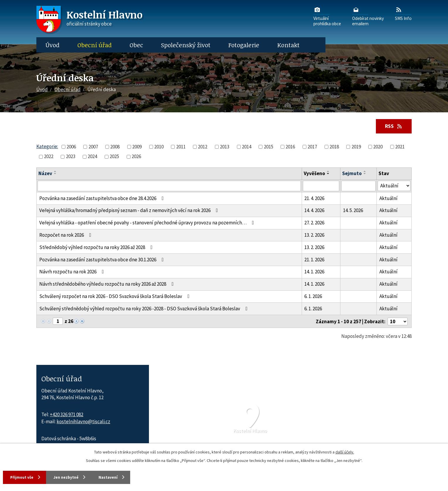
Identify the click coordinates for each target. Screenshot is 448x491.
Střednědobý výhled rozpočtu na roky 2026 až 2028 (97, 248)
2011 (181, 147)
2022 (49, 157)
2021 (400, 147)
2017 (312, 147)
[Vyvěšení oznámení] (321, 186)
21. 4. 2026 (314, 199)
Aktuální (388, 199)
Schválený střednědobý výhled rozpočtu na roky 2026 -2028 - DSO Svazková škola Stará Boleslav (145, 309)
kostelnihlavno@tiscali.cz (83, 422)
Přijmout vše (23, 477)
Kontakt (289, 45)
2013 (225, 147)
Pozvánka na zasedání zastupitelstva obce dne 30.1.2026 (103, 260)
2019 (356, 147)
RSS (393, 126)
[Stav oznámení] (394, 186)
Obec (136, 45)
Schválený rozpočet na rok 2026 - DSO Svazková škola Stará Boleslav (116, 297)
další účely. (345, 451)
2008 (115, 147)
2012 (203, 147)
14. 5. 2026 (353, 211)
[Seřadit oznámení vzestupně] (55, 172)
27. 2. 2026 (314, 223)
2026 (136, 157)
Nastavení (120, 477)
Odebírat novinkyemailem (368, 16)
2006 (71, 147)
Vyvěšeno (314, 174)
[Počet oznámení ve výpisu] (398, 322)
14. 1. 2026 (314, 272)
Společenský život (186, 45)
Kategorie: (47, 147)
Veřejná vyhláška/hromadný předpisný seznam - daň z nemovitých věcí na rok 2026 (130, 211)
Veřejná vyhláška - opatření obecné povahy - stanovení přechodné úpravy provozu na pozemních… (148, 223)
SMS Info (403, 13)
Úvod (52, 45)
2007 (93, 147)
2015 (269, 147)
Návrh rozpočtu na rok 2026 (73, 272)
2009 (137, 147)
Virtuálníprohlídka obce (327, 16)
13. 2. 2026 (314, 235)
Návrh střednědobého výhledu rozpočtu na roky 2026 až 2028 (108, 284)
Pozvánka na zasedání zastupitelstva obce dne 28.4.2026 (103, 199)
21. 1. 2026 (314, 260)
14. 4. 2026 (314, 211)
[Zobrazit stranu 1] (58, 321)
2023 (71, 157)
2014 (247, 147)
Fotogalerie (244, 45)
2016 (290, 147)
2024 (92, 157)
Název (45, 174)
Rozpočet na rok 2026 (66, 235)
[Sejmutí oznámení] (358, 186)
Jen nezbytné (73, 477)
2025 (114, 157)
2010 (159, 147)
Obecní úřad (95, 45)
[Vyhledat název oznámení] (169, 186)
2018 (334, 147)
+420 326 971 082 (67, 415)
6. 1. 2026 (313, 297)
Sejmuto (352, 174)
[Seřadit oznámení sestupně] (55, 174)
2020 (378, 147)
